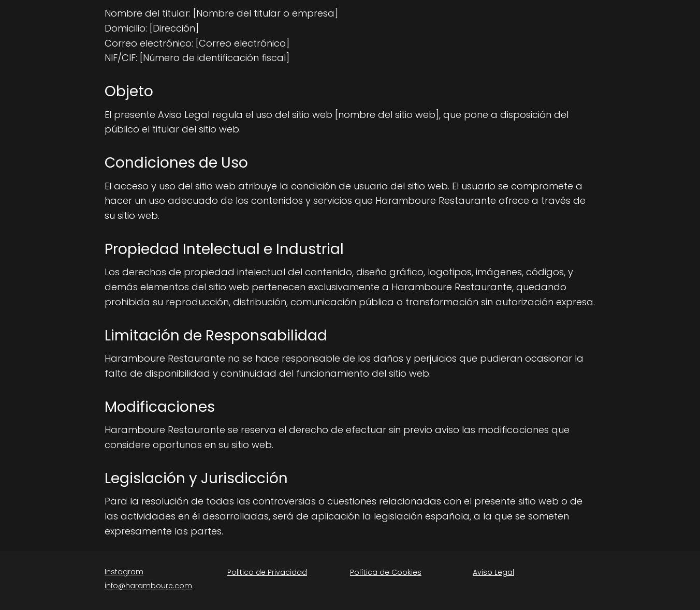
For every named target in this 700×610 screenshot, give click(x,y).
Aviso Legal (493, 572)
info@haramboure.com (148, 586)
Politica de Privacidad (267, 572)
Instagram (124, 572)
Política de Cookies (386, 572)
